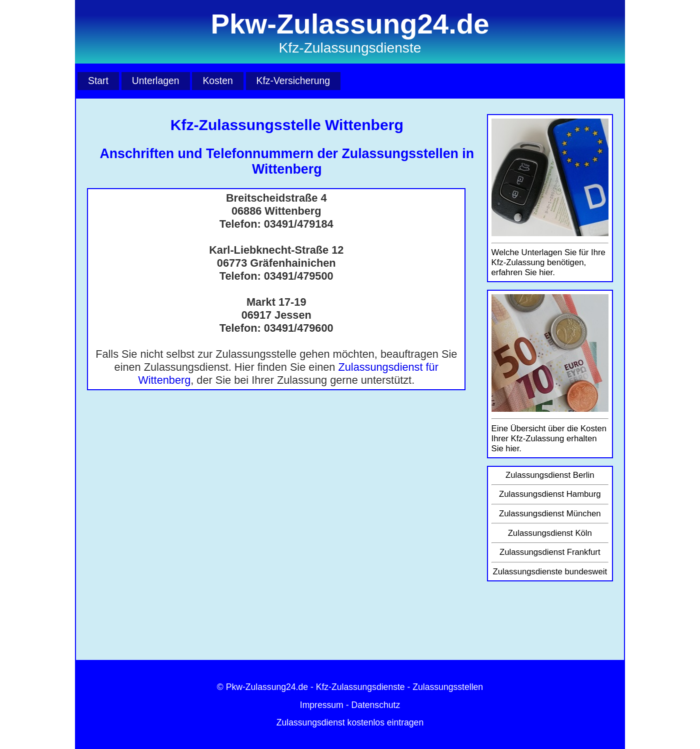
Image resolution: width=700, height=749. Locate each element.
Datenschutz (375, 705)
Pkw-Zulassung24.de (267, 687)
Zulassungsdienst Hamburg (550, 494)
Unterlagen (156, 81)
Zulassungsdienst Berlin (550, 475)
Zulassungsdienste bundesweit (550, 572)
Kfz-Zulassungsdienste (360, 687)
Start (98, 81)
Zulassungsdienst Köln (550, 533)
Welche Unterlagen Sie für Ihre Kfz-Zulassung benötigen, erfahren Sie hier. (548, 262)
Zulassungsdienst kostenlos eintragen (350, 722)
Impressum (322, 705)
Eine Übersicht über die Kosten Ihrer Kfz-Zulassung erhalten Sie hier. (549, 439)
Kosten (217, 81)
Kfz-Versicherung (293, 81)
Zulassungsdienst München (550, 514)
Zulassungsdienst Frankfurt (550, 552)
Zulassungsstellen (448, 687)
